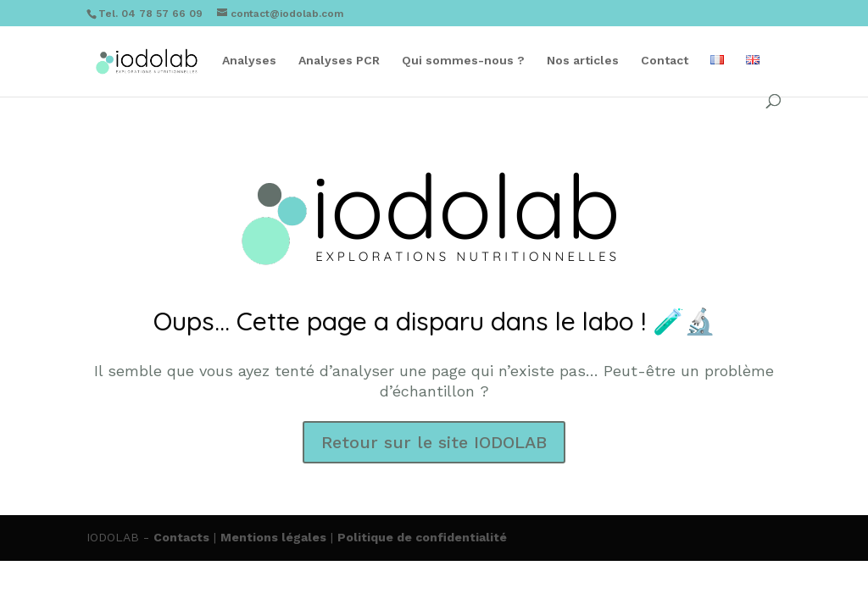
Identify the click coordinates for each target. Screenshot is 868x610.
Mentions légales (273, 537)
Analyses (249, 61)
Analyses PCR (339, 61)
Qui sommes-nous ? (463, 61)
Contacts (181, 537)
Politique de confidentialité (422, 537)
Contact (665, 61)
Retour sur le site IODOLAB (434, 442)
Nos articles (583, 61)
